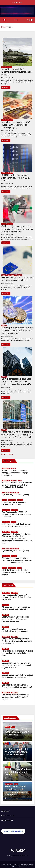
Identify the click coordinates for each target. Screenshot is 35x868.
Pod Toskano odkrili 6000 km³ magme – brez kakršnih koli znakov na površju (17, 514)
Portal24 (18, 850)
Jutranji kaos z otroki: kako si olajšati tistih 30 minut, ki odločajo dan (17, 676)
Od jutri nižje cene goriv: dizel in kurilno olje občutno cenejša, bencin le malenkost (17, 229)
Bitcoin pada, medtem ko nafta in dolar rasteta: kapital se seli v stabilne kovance (17, 330)
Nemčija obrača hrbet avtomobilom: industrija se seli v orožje (17, 72)
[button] (27, 20)
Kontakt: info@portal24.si (13, 831)
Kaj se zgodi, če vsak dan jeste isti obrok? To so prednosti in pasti (16, 525)
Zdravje (14, 522)
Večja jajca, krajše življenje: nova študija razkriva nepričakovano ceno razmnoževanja (17, 641)
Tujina (9, 67)
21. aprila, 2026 (8, 78)
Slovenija (10, 120)
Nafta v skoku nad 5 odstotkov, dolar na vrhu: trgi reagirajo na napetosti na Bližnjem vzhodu (17, 435)
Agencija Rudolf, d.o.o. (17, 867)
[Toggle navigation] (16, 20)
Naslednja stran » (7, 454)
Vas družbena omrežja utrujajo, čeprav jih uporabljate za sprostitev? (17, 686)
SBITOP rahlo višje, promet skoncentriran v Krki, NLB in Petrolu (15, 178)
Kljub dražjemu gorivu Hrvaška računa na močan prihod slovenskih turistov (17, 572)
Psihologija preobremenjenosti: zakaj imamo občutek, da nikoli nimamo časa (17, 653)
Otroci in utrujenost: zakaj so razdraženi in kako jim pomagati (15, 630)
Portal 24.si (5, 811)
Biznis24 (4, 67)
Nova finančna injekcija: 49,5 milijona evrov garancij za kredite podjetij (16, 125)
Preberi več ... (6, 88)
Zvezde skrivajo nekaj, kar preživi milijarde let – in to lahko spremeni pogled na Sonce (16, 665)
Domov (4, 27)
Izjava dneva (6, 493)
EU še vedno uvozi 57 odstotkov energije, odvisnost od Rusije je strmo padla (15, 473)
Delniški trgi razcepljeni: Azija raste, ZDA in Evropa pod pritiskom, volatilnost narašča (16, 382)
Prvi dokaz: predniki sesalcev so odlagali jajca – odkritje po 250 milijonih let (15, 697)
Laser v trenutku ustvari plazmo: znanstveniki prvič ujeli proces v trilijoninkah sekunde (15, 619)
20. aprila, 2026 (8, 184)
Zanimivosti (15, 510)
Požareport (15, 532)
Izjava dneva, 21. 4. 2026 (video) (15, 495)
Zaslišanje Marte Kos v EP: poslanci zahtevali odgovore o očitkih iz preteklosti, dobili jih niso (17, 485)
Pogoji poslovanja (7, 820)
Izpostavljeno (11, 275)
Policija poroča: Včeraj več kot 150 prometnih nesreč (16, 772)
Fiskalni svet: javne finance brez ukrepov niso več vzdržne (17, 279)
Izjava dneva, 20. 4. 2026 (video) (15, 551)
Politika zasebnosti (8, 816)
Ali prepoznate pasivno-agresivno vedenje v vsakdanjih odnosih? (16, 608)
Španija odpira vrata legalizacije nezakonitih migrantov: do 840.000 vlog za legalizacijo (17, 751)
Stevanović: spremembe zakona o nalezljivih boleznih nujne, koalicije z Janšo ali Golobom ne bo (17, 560)
